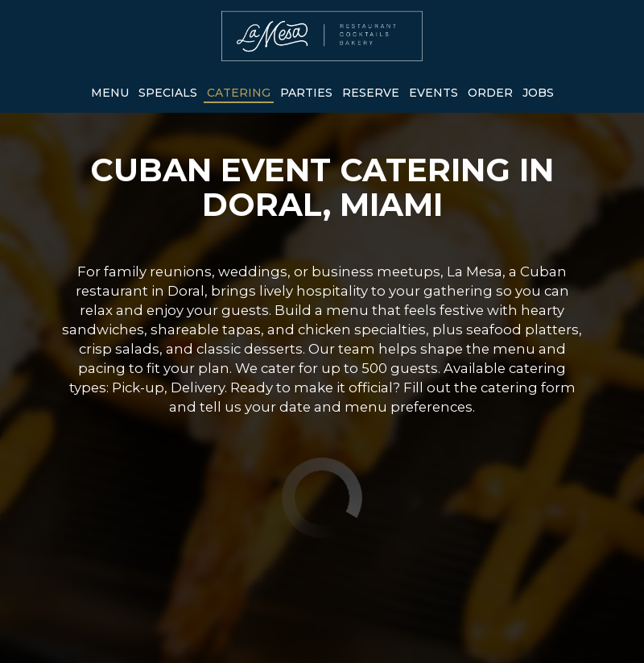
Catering (239, 93)
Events (433, 93)
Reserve (371, 93)
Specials (168, 93)
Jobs (538, 93)
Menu (110, 93)
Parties (306, 93)
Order (490, 93)
